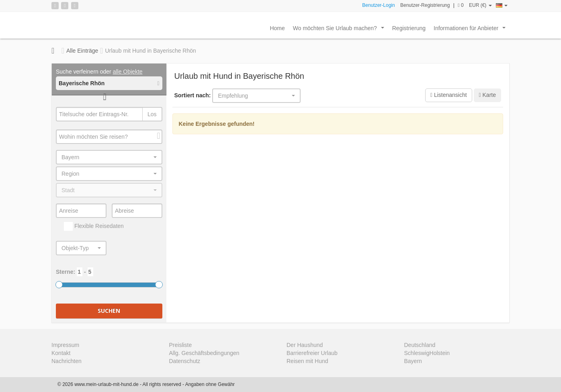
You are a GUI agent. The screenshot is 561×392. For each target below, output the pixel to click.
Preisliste (181, 345)
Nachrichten (67, 361)
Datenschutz (185, 361)
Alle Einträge (82, 51)
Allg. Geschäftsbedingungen (204, 353)
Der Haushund (305, 345)
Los (152, 114)
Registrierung (409, 28)
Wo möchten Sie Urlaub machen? (340, 30)
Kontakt (61, 353)
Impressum (65, 345)
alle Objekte (128, 72)
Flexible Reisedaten (94, 226)
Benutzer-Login (378, 5)
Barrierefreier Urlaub (312, 353)
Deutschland (420, 345)
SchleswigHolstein (427, 353)
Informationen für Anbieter (471, 30)
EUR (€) (480, 5)
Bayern (413, 361)
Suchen (109, 311)
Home (277, 28)
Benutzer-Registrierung (425, 5)
